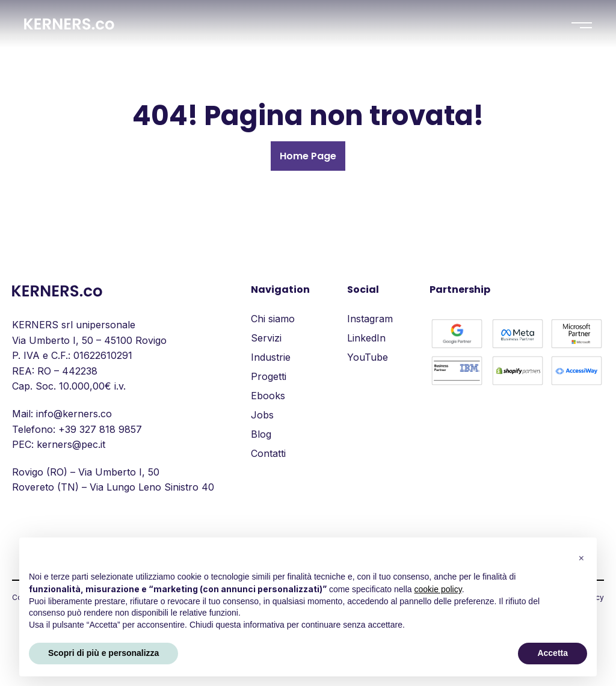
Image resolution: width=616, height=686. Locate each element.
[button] (581, 557)
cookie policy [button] (438, 589)
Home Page (308, 156)
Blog (261, 434)
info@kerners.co (74, 414)
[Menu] (582, 25)
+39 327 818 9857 (100, 429)
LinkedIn (366, 338)
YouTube (368, 357)
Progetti (269, 376)
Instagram (370, 319)
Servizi (266, 338)
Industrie (271, 357)
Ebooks (268, 396)
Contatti (268, 453)
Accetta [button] (553, 653)
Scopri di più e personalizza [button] (103, 653)
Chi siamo (273, 319)
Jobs (262, 415)
